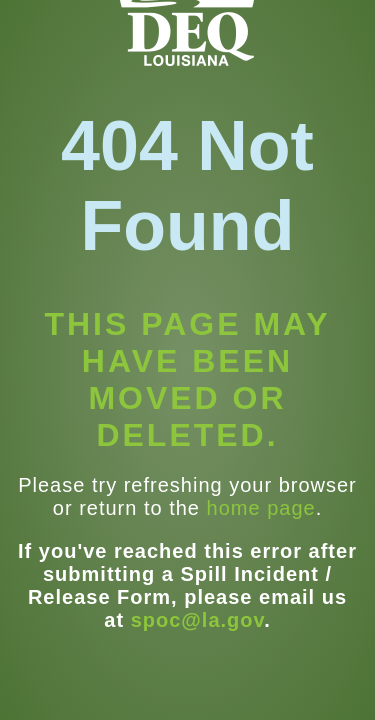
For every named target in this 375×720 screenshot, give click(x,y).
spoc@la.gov (198, 620)
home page (261, 508)
